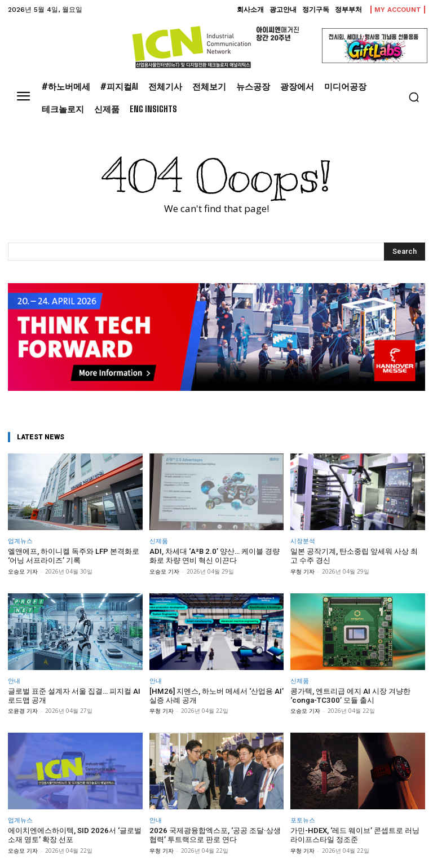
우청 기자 (302, 571)
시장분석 (303, 541)
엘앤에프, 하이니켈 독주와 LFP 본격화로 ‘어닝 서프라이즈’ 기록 (74, 556)
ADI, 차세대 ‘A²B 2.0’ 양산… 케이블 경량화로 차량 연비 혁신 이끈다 (214, 556)
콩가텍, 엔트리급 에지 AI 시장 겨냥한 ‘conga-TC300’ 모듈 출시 (350, 695)
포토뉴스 (303, 819)
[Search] (405, 252)
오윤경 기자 (23, 710)
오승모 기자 (23, 571)
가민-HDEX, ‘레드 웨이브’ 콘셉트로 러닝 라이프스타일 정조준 (355, 834)
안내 (14, 680)
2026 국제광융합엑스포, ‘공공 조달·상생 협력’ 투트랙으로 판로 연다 (214, 834)
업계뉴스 (20, 541)
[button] (414, 97)
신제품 (159, 541)
